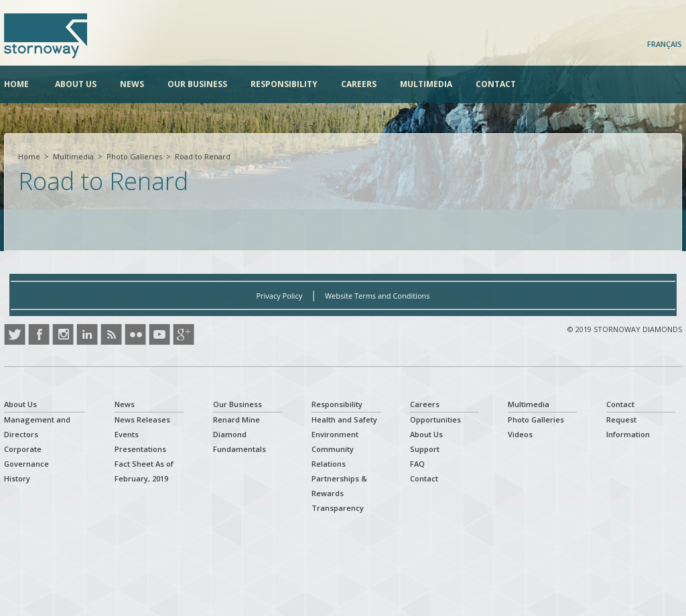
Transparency (338, 508)
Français (665, 44)
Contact (496, 84)
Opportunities (435, 419)
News (132, 84)
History (17, 478)
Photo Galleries (134, 156)
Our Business (197, 84)
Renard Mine (236, 419)
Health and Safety (344, 419)
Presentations (140, 449)
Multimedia (426, 84)
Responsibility (284, 84)
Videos (520, 434)
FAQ (417, 464)
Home (16, 84)
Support (425, 449)
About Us (76, 84)
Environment (335, 434)
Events (127, 434)
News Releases (142, 419)
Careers (359, 84)
